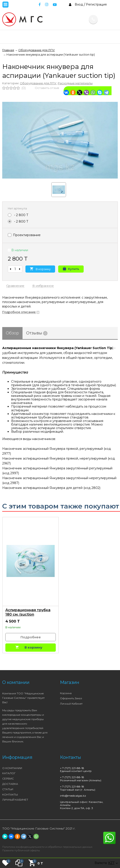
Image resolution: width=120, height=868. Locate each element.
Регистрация (96, 4)
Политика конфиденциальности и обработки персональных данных (47, 847)
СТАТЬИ (8, 789)
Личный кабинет (71, 704)
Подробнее (31, 637)
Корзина (66, 693)
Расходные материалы (75, 83)
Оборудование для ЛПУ (38, 83)
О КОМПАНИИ (12, 768)
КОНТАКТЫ (10, 795)
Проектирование (24, 235)
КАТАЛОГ (9, 773)
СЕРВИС (8, 779)
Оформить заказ (71, 698)
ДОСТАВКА (10, 784)
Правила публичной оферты (21, 850)
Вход (79, 4)
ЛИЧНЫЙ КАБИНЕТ (15, 800)
